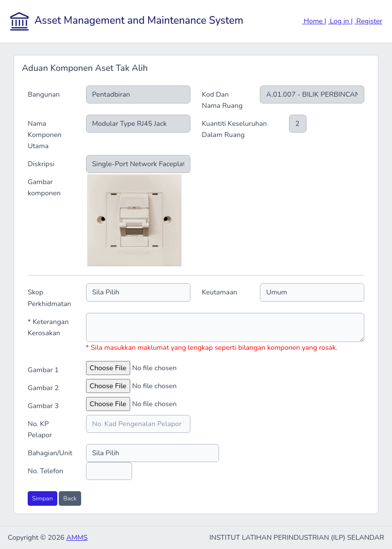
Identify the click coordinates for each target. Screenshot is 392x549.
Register (368, 21)
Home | (314, 21)
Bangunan (44, 94)
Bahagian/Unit (50, 453)
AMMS (77, 537)
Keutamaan (220, 292)
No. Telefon (45, 471)
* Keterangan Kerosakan (48, 327)
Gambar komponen (44, 187)
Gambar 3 (43, 406)
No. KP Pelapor (40, 429)
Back (70, 498)
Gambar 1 (43, 370)
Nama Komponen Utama (45, 135)
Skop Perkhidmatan (49, 298)
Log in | (340, 21)
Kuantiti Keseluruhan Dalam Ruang (235, 129)
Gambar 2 (43, 388)
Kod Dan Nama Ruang (222, 100)
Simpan (43, 498)
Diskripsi (41, 164)
